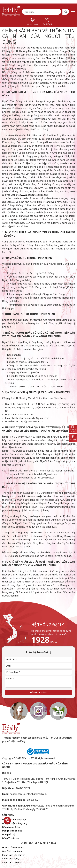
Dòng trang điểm (11, 827)
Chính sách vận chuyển (14, 855)
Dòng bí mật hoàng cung (15, 823)
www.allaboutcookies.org (34, 195)
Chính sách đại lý (11, 859)
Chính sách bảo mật (12, 862)
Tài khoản (47, 22)
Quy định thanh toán (13, 851)
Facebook (73, 438)
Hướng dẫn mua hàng (13, 847)
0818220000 (32, 22)
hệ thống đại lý (48, 625)
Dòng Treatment (11, 838)
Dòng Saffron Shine (12, 831)
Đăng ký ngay (38, 692)
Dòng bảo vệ (9, 834)
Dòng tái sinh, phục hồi (14, 820)
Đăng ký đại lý (73, 429)
